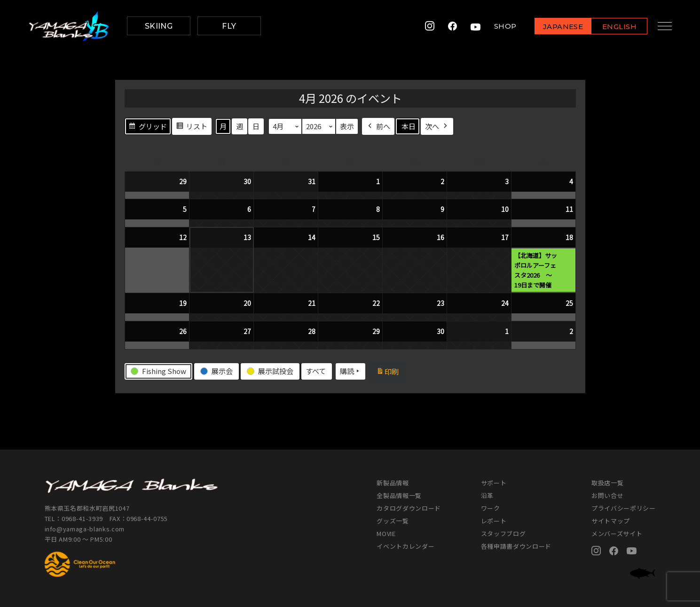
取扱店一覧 (607, 483)
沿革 (487, 495)
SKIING (159, 26)
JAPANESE (557, 27)
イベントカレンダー (405, 546)
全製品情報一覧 (399, 495)
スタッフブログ (503, 533)
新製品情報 (393, 483)
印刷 (391, 373)
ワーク (491, 508)
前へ (378, 126)
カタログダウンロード (409, 508)
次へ (437, 126)
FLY (229, 26)
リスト (192, 127)
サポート (494, 483)
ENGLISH (613, 27)
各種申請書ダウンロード (516, 546)
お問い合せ (607, 495)
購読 (350, 371)
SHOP (499, 26)
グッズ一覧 (393, 521)
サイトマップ (611, 521)
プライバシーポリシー (624, 508)
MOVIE (386, 533)
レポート (494, 521)
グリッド (148, 127)
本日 (409, 126)
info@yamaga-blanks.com (85, 529)
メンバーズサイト (617, 533)
